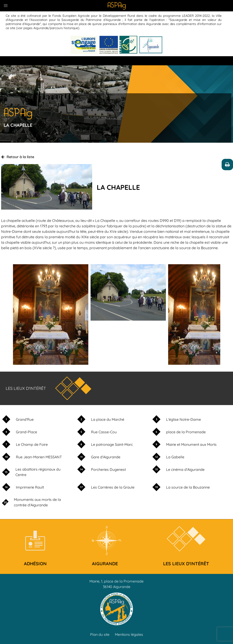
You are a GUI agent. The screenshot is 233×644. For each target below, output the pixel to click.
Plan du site (100, 634)
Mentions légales (129, 634)
